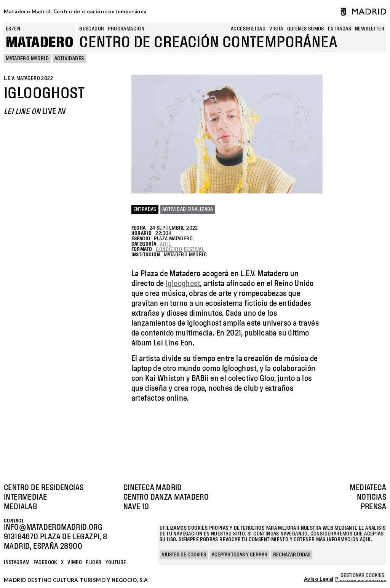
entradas (340, 29)
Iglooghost (183, 284)
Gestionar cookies (362, 575)
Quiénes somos (306, 29)
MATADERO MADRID (27, 59)
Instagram (17, 562)
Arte (166, 244)
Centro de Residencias (44, 488)
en (17, 29)
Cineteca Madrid (153, 488)
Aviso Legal (319, 579)
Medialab (20, 507)
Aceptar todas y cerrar (240, 555)
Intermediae (25, 497)
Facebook (45, 562)
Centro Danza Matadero (166, 497)
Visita (276, 29)
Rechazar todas (292, 555)
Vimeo (75, 562)
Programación (126, 29)
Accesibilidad (248, 29)
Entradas (145, 209)
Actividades (69, 59)
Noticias (372, 497)
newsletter (370, 29)
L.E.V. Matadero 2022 (28, 78)
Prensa (373, 507)
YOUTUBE (116, 562)
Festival (194, 249)
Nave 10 (136, 507)
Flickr (94, 562)
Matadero (40, 43)
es (9, 29)
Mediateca (368, 488)
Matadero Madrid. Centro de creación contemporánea (75, 11)
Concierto (169, 249)
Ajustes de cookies (184, 555)
